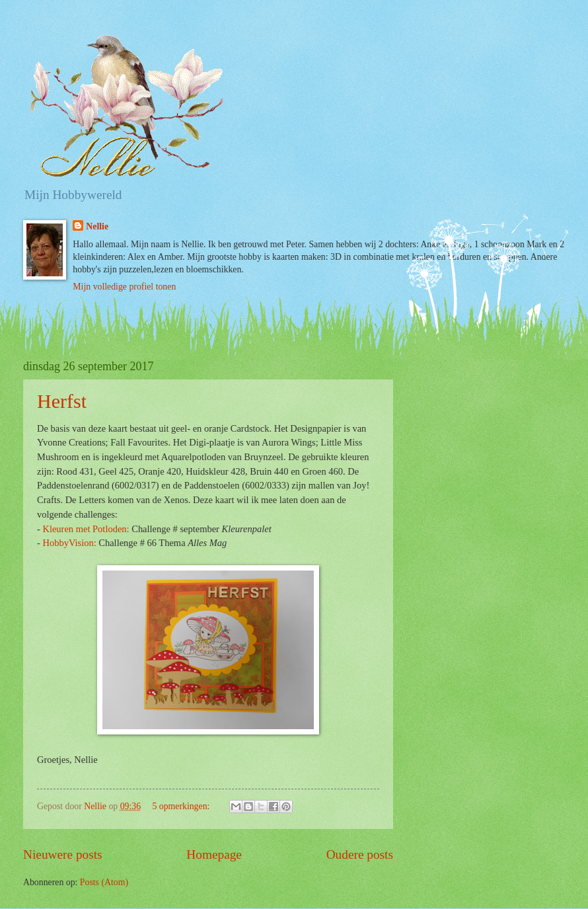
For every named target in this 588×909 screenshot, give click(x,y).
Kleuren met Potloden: (86, 529)
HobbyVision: (69, 543)
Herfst (62, 401)
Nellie (97, 226)
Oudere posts (360, 854)
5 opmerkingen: (182, 806)
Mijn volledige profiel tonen (124, 287)
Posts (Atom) (104, 882)
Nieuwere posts (63, 854)
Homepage (214, 854)
